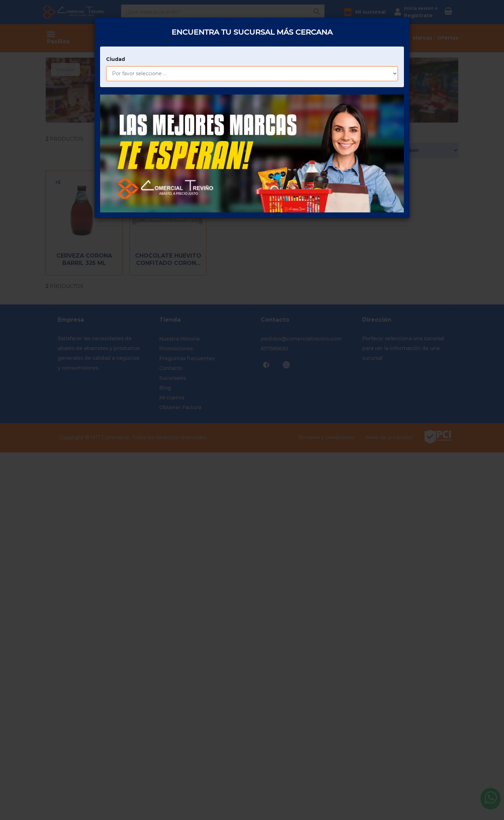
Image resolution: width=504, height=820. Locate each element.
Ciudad (115, 34)
